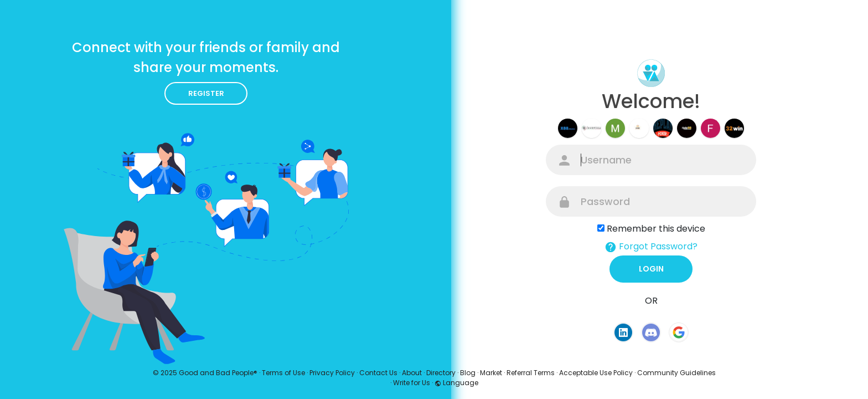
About (412, 373)
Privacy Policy (332, 373)
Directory (441, 373)
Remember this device (656, 229)
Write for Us (412, 383)
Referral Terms (531, 373)
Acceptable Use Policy (596, 373)
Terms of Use (283, 373)
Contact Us (378, 373)
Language (456, 383)
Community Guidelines (676, 373)
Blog (468, 373)
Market (491, 373)
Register (206, 93)
